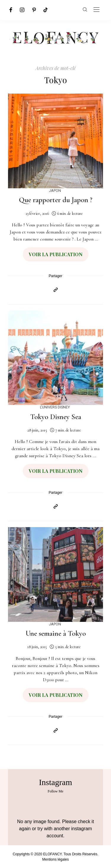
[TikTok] (46, 10)
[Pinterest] (34, 10)
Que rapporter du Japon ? (56, 200)
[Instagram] (22, 10)
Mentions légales (55, 859)
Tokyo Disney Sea (56, 417)
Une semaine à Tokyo (56, 633)
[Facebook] (11, 10)
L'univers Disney (55, 407)
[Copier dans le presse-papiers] (56, 290)
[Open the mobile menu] (96, 10)
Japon (55, 191)
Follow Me (55, 791)
